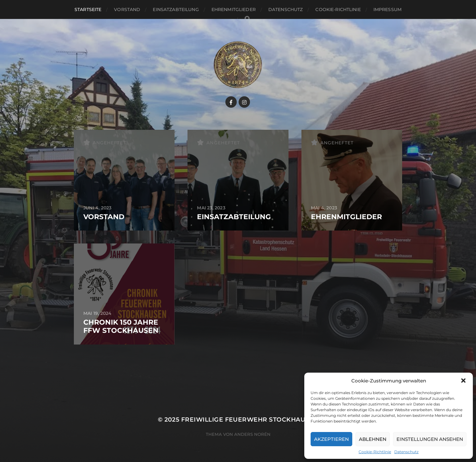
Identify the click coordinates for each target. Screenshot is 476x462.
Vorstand (127, 9)
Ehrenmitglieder (234, 9)
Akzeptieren (331, 439)
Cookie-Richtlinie (375, 452)
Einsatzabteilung (176, 9)
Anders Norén (252, 434)
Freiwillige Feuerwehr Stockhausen (250, 420)
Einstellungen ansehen (430, 439)
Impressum (387, 9)
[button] (463, 381)
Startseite (88, 9)
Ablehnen (373, 439)
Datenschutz (406, 452)
